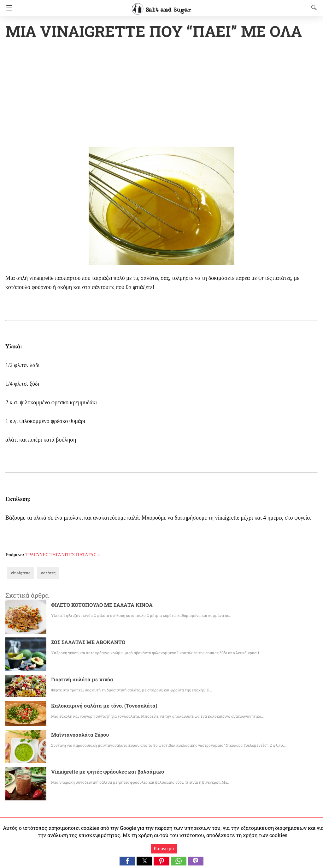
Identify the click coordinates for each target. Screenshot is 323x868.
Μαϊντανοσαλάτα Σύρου (77, 735)
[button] (127, 861)
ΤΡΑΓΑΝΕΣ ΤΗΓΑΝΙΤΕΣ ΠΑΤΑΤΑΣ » (63, 555)
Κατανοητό (164, 849)
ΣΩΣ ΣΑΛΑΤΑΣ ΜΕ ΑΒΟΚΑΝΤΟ (89, 643)
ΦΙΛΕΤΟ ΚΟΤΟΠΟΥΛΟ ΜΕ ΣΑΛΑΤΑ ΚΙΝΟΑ (103, 605)
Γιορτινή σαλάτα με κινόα (79, 680)
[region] (161, 95)
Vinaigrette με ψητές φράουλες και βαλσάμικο (101, 772)
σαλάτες (44, 573)
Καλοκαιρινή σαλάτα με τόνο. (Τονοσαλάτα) (98, 706)
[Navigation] (8, 8)
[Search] (313, 8)
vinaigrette (19, 573)
